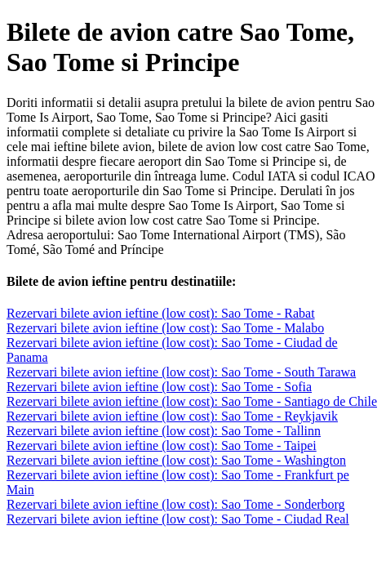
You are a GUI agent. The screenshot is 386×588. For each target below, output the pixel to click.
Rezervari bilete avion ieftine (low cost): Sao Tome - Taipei (162, 445)
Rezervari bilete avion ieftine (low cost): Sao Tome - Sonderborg (176, 504)
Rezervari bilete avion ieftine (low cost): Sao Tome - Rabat (161, 313)
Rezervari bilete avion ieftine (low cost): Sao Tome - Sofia (159, 387)
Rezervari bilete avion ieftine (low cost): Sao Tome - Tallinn (164, 431)
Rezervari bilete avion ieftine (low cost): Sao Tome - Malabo (165, 328)
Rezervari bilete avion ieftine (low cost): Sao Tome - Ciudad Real (178, 519)
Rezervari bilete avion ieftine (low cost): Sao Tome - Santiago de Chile (192, 401)
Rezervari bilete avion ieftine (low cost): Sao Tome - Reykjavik (172, 416)
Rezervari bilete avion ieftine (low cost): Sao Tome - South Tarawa (181, 372)
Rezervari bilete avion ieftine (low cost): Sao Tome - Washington (176, 460)
